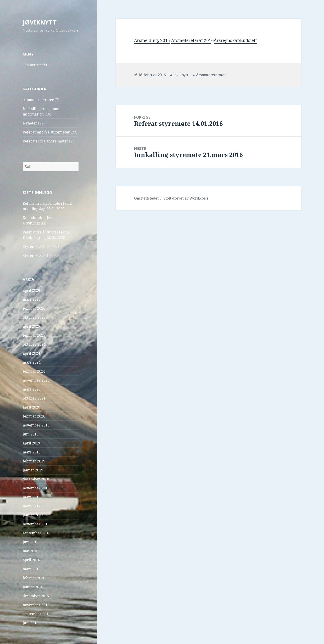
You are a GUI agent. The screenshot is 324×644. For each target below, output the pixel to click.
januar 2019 (33, 470)
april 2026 (31, 290)
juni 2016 (31, 542)
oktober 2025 (34, 317)
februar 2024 (34, 371)
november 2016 (36, 524)
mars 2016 (32, 569)
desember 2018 (36, 479)
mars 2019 (32, 452)
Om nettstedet (35, 65)
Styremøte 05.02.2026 (41, 246)
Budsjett (248, 40)
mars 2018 (32, 497)
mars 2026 (32, 299)
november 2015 (36, 605)
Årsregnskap (227, 40)
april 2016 (31, 560)
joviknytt (181, 75)
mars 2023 (32, 389)
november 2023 (36, 380)
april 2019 (31, 443)
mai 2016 (30, 551)
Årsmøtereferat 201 (191, 40)
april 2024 (31, 353)
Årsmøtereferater (38, 100)
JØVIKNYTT (40, 22)
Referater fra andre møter (45, 141)
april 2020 (31, 407)
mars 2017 (32, 506)
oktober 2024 (34, 344)
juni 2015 (31, 623)
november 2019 (36, 425)
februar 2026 (34, 308)
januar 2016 (33, 587)
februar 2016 (34, 578)
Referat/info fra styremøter (46, 132)
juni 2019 (31, 434)
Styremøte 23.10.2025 (41, 255)
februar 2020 (34, 416)
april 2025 (31, 326)
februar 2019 (34, 461)
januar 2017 (33, 515)
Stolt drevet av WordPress (186, 198)
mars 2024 (32, 362)
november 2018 (36, 488)
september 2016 (37, 533)
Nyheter (30, 123)
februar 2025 (34, 335)
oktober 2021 (34, 398)
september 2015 (37, 614)
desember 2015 (36, 596)
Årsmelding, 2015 (152, 40)
